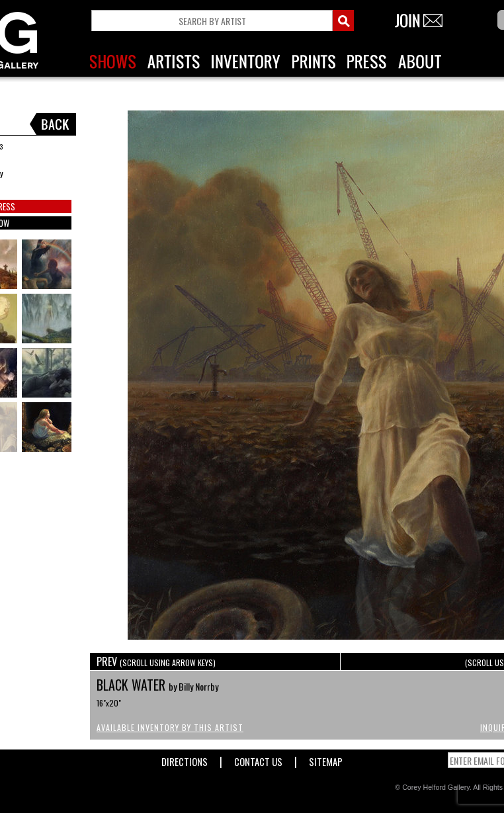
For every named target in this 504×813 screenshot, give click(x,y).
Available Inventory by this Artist (170, 727)
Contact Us (258, 759)
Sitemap (326, 759)
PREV (156, 662)
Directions (185, 759)
